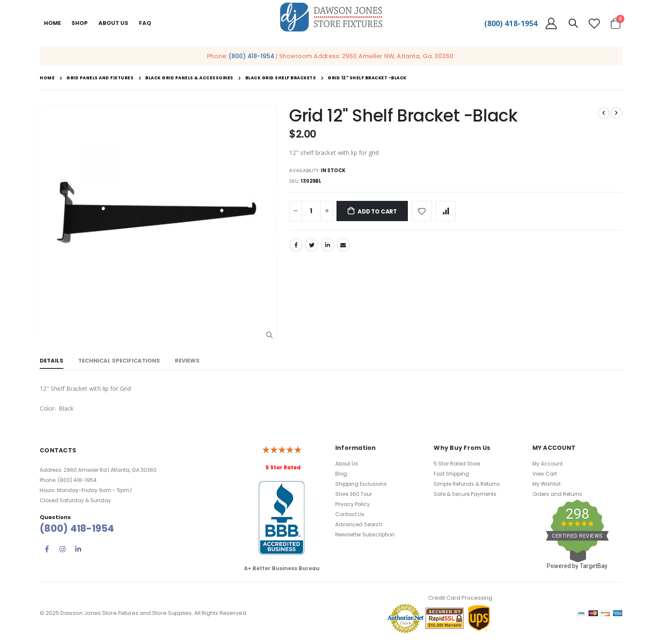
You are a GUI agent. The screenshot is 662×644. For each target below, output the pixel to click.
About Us (347, 464)
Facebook (296, 247)
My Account (548, 464)
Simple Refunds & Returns (467, 484)
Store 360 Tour (354, 494)
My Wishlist (547, 484)
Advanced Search (359, 524)
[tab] (52, 362)
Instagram (62, 549)
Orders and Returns (557, 494)
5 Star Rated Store (457, 464)
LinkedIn (328, 247)
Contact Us (350, 514)
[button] (270, 335)
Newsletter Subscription (365, 534)
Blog (341, 474)
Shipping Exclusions (361, 484)
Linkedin (78, 549)
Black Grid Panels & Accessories (189, 78)
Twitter (312, 247)
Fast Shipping (451, 474)
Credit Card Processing (460, 598)
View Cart (545, 474)
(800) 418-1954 (511, 23)
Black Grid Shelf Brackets (281, 78)
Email (343, 247)
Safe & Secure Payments (465, 494)
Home (52, 23)
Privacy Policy (353, 504)
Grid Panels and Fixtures (100, 78)
